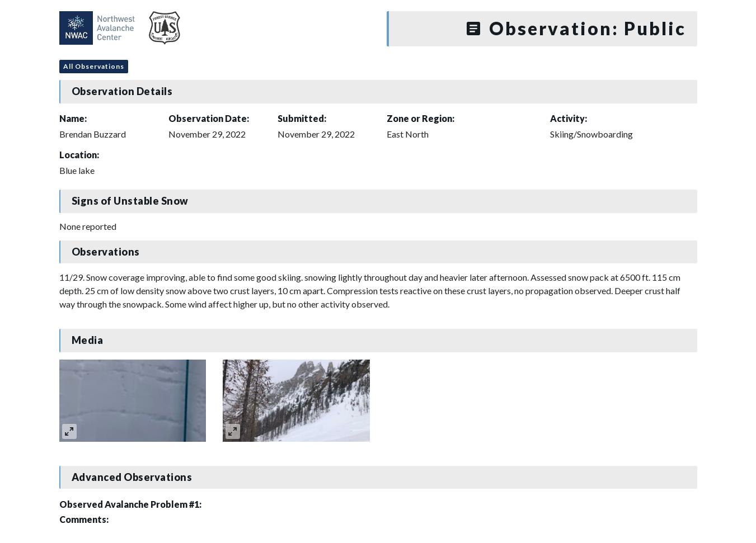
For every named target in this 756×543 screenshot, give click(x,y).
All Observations (94, 66)
